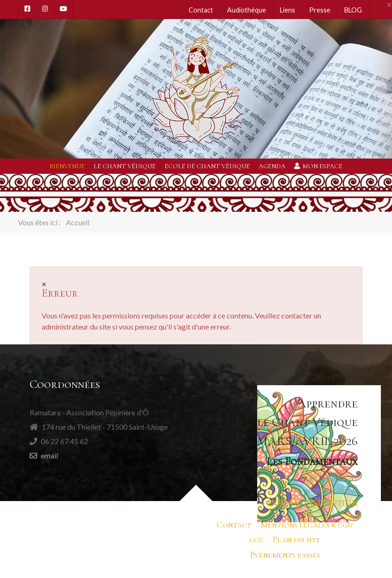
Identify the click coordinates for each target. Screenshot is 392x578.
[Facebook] (27, 9)
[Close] (389, 5)
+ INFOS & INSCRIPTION (309, 503)
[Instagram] (45, 9)
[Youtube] (63, 9)
